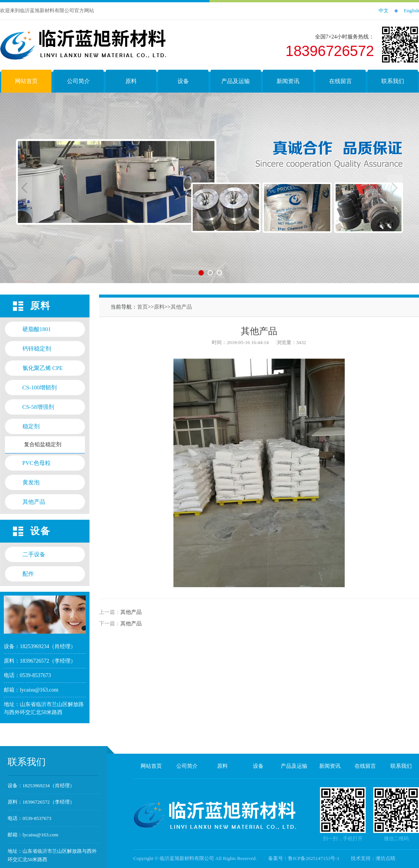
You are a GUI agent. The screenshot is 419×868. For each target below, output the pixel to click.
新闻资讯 (330, 766)
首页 (142, 307)
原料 (159, 307)
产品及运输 (294, 766)
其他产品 (181, 307)
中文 (384, 10)
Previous (24, 188)
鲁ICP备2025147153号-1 (314, 858)
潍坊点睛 (385, 858)
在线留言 (365, 766)
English (411, 10)
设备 (258, 766)
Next (395, 188)
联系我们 (401, 766)
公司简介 (187, 766)
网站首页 (151, 766)
